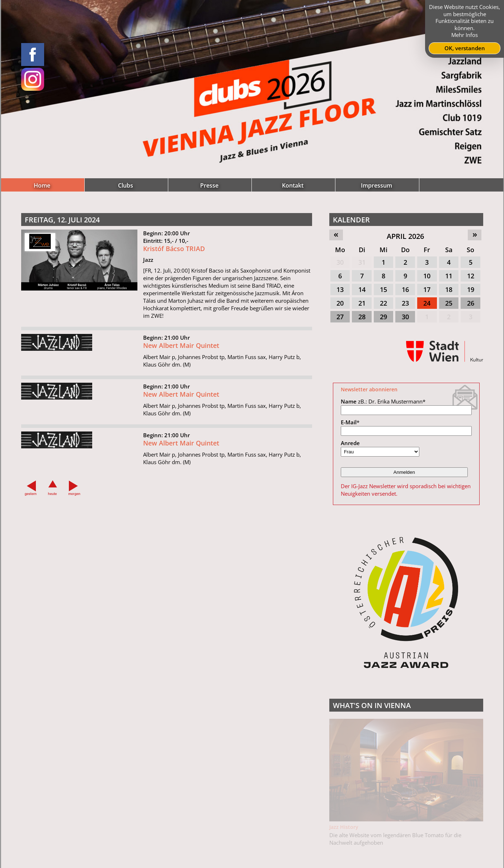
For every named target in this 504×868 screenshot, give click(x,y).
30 (340, 262)
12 (471, 276)
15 (383, 289)
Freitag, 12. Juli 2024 (62, 220)
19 (471, 289)
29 (383, 317)
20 (340, 303)
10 (427, 276)
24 (427, 303)
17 (427, 289)
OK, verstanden (465, 48)
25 (449, 303)
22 (383, 303)
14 (362, 289)
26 (471, 303)
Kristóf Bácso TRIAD (174, 279)
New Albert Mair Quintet (181, 376)
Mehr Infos (465, 35)
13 (340, 289)
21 (362, 303)
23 (405, 303)
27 (340, 317)
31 (362, 262)
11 (449, 276)
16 (405, 289)
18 (449, 289)
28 (362, 317)
